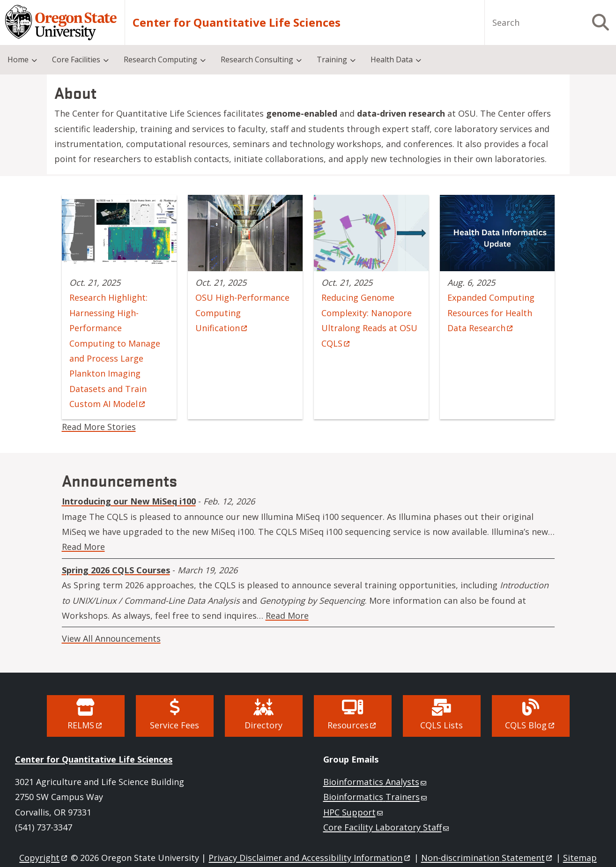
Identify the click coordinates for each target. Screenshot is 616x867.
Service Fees (174, 725)
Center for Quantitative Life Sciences (94, 759)
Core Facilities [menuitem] (76, 59)
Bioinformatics (376, 782)
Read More (83, 547)
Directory (263, 725)
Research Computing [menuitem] (160, 59)
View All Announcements (111, 638)
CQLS (530, 725)
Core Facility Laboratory (387, 827)
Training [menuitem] (332, 59)
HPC (354, 812)
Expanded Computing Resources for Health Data (491, 313)
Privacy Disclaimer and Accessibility (310, 858)
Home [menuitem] (18, 59)
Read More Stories (99, 427)
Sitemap (580, 858)
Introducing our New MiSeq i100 (129, 501)
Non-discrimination (487, 858)
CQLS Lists (442, 725)
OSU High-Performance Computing (242, 313)
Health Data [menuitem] (392, 59)
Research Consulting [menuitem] (257, 59)
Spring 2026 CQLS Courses (116, 570)
